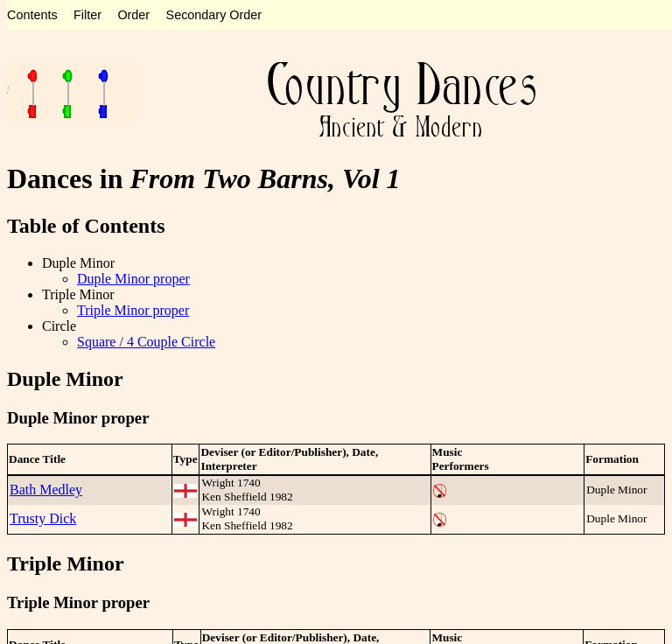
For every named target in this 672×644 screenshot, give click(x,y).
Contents (32, 15)
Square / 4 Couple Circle (146, 342)
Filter (87, 15)
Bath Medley (46, 490)
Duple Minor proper (133, 279)
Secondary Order (214, 15)
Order (133, 15)
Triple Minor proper (133, 310)
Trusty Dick (43, 518)
